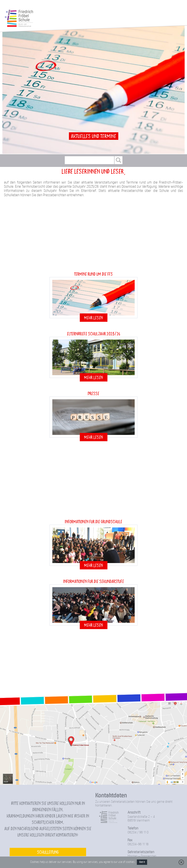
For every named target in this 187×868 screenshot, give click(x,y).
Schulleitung (48, 852)
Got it (142, 862)
